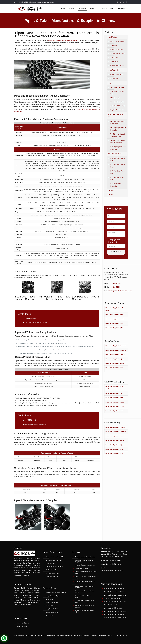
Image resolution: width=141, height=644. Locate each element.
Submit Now (116, 252)
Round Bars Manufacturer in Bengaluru (84, 561)
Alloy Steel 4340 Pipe (118, 54)
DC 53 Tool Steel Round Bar (116, 185)
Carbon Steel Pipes (117, 66)
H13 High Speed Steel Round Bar (118, 148)
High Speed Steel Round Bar (116, 116)
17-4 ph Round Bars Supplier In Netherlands (85, 582)
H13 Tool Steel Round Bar (118, 172)
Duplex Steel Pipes (117, 50)
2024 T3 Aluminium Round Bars (114, 592)
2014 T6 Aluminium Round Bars (114, 589)
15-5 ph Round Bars (117, 88)
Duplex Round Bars (117, 110)
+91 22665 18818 (22, 2)
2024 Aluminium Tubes (111, 605)
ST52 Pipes (114, 58)
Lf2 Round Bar (115, 98)
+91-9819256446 (115, 283)
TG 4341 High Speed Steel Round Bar (118, 142)
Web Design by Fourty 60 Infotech (68, 635)
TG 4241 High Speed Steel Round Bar (118, 135)
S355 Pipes (114, 46)
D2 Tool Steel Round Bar (117, 179)
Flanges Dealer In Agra (82, 568)
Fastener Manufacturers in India (85, 557)
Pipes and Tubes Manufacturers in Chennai (63, 40)
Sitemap (109, 635)
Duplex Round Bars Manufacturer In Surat (85, 577)
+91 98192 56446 (115, 560)
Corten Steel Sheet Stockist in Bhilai (84, 597)
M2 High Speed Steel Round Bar (118, 122)
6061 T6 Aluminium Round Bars (114, 614)
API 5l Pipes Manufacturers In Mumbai (84, 606)
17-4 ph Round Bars (117, 102)
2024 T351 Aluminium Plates (113, 598)
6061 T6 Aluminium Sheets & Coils (115, 618)
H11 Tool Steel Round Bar (118, 166)
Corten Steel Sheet (117, 75)
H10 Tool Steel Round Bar (118, 159)
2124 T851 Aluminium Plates (113, 608)
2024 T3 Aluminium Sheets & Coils (115, 595)
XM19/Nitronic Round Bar (118, 93)
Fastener (111, 191)
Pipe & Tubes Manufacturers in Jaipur (85, 611)
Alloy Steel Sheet (22, 626)
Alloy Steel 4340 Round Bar (55, 567)
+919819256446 (30, 319)
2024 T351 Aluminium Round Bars (115, 602)
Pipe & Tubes (112, 37)
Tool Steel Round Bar (115, 154)
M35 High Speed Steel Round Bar (118, 129)
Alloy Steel (114, 79)
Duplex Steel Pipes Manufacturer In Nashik (86, 572)
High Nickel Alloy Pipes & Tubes (56, 593)
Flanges (110, 195)
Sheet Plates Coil (113, 70)
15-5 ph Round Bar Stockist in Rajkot (84, 601)
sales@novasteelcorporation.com (43, 2)
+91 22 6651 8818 (115, 564)
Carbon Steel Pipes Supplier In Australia (85, 587)
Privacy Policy (86, 635)
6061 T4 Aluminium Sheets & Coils (115, 611)
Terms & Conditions (98, 635)
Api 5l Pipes (114, 62)
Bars (109, 83)
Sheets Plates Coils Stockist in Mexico (85, 592)
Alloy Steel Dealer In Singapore (85, 565)
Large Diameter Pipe (117, 42)
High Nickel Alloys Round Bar (55, 557)
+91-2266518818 (115, 287)
